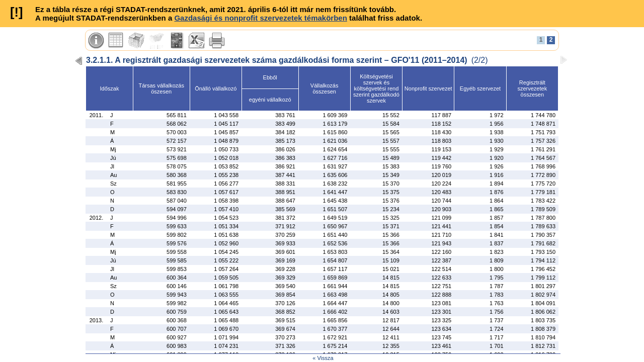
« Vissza (323, 358)
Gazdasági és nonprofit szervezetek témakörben (260, 18)
